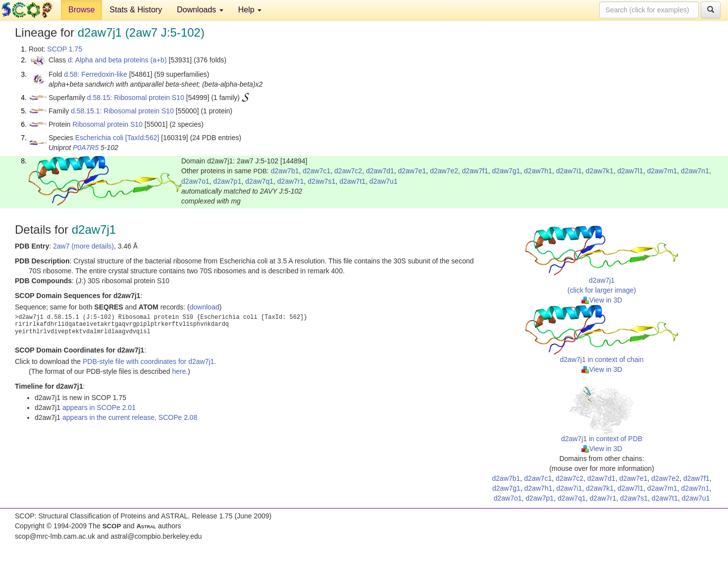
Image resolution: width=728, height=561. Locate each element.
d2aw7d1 (380, 171)
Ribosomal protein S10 (107, 124)
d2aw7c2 (348, 171)
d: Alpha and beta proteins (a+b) (117, 60)
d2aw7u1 (384, 181)
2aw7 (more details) (83, 246)
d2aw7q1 (259, 181)
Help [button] (250, 10)
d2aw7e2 (444, 171)
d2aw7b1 (285, 171)
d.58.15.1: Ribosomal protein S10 (122, 111)
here (179, 371)
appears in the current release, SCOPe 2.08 (130, 417)
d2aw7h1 (538, 171)
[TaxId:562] (142, 138)
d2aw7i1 (569, 171)
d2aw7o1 (195, 181)
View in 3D (602, 300)
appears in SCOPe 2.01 (99, 408)
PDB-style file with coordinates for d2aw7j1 (148, 361)
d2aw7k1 (600, 171)
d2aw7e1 (412, 171)
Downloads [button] (200, 10)
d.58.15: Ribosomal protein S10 (136, 98)
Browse (81, 10)
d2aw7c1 (316, 171)
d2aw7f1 (475, 171)
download (205, 307)
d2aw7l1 (630, 171)
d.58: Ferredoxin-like (96, 74)
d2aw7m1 (662, 171)
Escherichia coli (99, 138)
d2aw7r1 (291, 181)
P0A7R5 (86, 148)
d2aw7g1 (506, 171)
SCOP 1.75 (65, 49)
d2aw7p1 (228, 181)
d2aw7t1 (352, 181)
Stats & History (136, 10)
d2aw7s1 (321, 181)
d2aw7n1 (695, 171)
